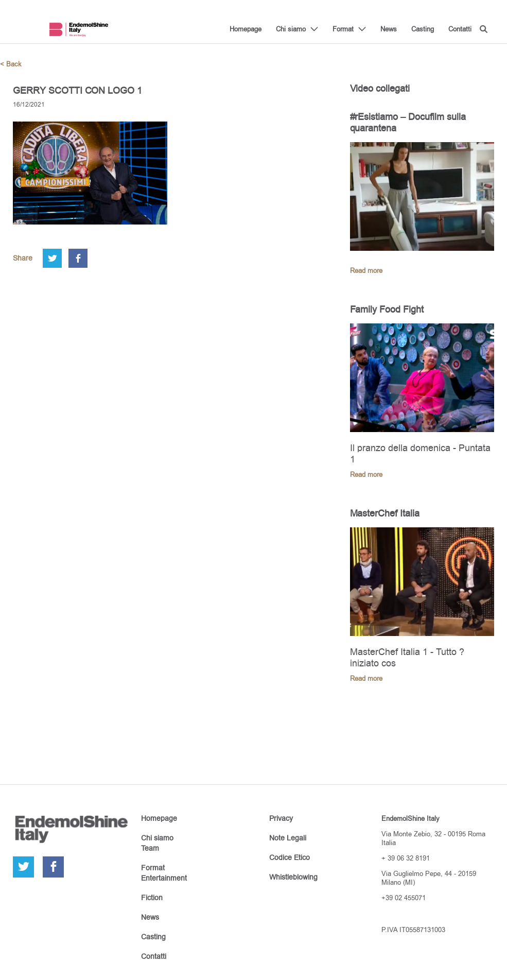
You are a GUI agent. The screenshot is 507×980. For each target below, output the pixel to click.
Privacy (281, 818)
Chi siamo (291, 29)
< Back (11, 64)
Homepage (246, 29)
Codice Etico (290, 857)
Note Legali (288, 838)
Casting (423, 29)
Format (343, 29)
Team (150, 848)
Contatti (460, 29)
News (389, 29)
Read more (366, 271)
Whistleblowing (293, 877)
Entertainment (164, 878)
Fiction (152, 898)
